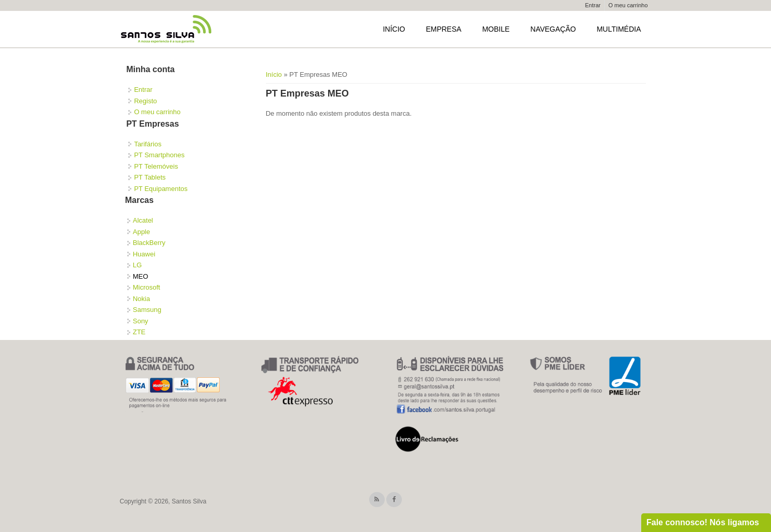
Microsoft (147, 287)
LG (137, 265)
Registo (145, 101)
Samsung (147, 310)
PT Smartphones (159, 155)
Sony (141, 321)
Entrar (593, 5)
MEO (141, 276)
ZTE (139, 332)
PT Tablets (150, 177)
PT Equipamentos (161, 189)
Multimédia (619, 29)
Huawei (144, 254)
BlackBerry (149, 243)
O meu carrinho (628, 5)
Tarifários (148, 144)
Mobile (496, 29)
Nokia (141, 299)
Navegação (553, 29)
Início (394, 29)
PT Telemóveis (156, 166)
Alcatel (143, 220)
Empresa (443, 29)
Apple (141, 232)
